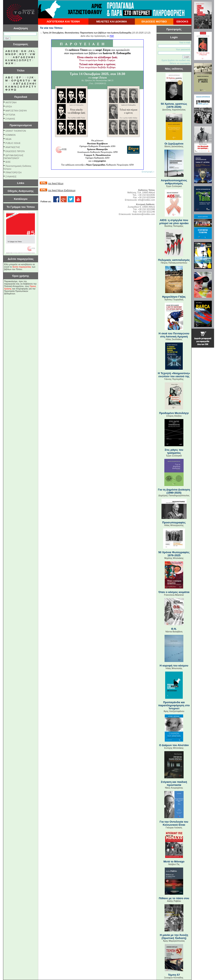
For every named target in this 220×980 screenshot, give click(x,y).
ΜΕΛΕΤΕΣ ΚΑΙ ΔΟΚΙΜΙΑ (112, 22)
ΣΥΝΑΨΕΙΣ (11, 177)
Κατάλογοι (21, 199)
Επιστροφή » (148, 172)
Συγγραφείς (21, 44)
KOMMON (11, 135)
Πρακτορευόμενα (21, 125)
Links (21, 183)
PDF (112, 36)
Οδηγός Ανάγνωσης (21, 191)
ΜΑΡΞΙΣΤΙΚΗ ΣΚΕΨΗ (16, 111)
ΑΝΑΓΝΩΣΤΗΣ (13, 147)
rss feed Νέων (56, 184)
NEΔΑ (8, 139)
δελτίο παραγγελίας (22, 267)
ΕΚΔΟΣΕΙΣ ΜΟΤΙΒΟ (154, 22)
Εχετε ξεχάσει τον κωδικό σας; (176, 60)
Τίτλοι (21, 71)
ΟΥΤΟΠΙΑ (10, 115)
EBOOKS (182, 22)
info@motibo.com (146, 200)
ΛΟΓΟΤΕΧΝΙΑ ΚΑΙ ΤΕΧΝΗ (63, 22)
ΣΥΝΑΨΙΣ (10, 119)
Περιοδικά (21, 97)
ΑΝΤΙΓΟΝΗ (11, 102)
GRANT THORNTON (16, 131)
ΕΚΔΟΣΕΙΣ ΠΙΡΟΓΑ (15, 151)
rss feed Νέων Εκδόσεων (62, 190)
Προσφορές (174, 29)
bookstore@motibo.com (143, 214)
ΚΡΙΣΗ (9, 107)
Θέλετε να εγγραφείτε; (180, 63)
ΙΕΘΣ (8, 162)
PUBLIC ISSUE (13, 143)
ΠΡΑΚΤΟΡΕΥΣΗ (14, 172)
